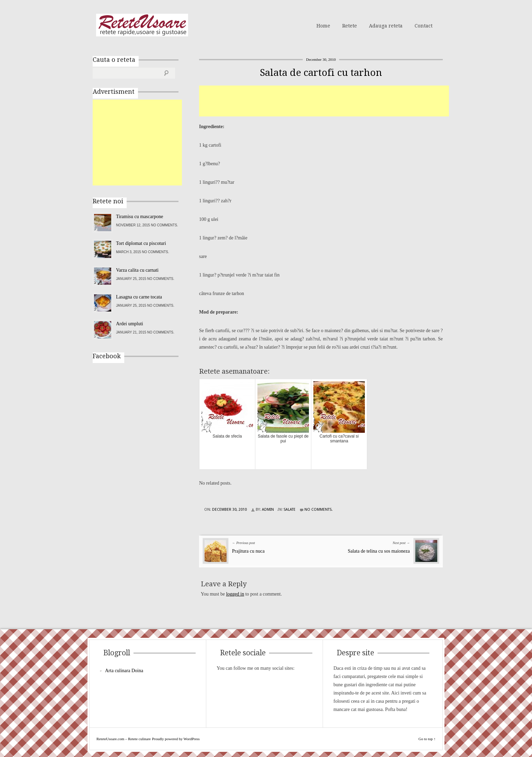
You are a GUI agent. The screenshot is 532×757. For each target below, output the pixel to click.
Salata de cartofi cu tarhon (321, 73)
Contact (424, 26)
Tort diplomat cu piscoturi (141, 243)
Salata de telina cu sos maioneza (379, 551)
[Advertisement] (324, 101)
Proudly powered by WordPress (176, 739)
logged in (235, 594)
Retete (350, 26)
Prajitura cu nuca (248, 551)
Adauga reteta (386, 26)
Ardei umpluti (130, 324)
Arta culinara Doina (124, 671)
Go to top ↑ (427, 739)
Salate (290, 510)
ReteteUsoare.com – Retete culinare (142, 25)
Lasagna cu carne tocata (139, 297)
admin (268, 510)
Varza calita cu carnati (137, 270)
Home (323, 26)
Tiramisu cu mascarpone (140, 217)
